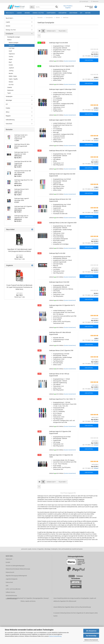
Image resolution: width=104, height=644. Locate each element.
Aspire (11, 59)
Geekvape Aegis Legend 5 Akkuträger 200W (62, 89)
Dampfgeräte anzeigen (14, 37)
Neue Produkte (68, 6)
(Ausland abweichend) (70, 61)
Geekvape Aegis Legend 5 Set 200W (60, 120)
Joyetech (11, 68)
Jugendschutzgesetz (12, 579)
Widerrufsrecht (10, 572)
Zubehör (10, 87)
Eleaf (10, 62)
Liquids (19, 13)
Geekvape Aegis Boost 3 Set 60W (59, 282)
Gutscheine (9, 124)
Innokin (11, 65)
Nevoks (11, 73)
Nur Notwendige (91, 636)
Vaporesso (12, 54)
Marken (9, 40)
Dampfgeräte (51, 13)
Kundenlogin (84, 1)
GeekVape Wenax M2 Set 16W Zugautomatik (63, 151)
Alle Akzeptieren (91, 631)
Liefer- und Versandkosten (13, 589)
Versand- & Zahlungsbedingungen (15, 566)
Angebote (68, 8)
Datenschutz (9, 582)
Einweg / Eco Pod (38, 13)
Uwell (10, 51)
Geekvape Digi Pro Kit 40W (57, 253)
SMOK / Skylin (13, 76)
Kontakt (8, 562)
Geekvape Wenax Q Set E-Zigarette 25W (61, 350)
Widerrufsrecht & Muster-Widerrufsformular (18, 569)
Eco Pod (11, 85)
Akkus (8, 112)
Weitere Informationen (91, 640)
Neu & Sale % (10, 13)
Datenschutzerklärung (55, 636)
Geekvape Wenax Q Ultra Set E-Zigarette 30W (63, 223)
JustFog (11, 71)
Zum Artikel (89, 60)
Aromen (27, 13)
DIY (81, 13)
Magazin (8, 116)
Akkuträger (73, 13)
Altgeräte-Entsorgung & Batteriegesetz (16, 576)
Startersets (10, 90)
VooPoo (11, 57)
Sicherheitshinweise (11, 596)
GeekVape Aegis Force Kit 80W (58, 43)
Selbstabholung (10, 120)
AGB (7, 586)
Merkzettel (95, 1)
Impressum (9, 559)
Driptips (8, 108)
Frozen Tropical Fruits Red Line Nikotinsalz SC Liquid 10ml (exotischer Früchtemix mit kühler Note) (19, 287)
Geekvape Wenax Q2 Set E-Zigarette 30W (62, 66)
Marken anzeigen (14, 43)
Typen (9, 93)
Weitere (88, 13)
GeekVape (12, 45)
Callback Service (10, 592)
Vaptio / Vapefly (13, 79)
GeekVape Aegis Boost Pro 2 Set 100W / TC (62, 399)
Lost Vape (12, 48)
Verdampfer (62, 13)
